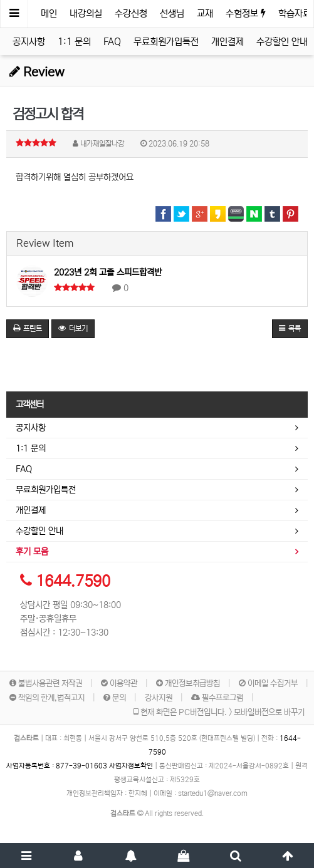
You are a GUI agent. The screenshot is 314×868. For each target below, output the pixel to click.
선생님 (172, 13)
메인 (49, 13)
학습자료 (295, 13)
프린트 (28, 328)
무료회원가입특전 (166, 42)
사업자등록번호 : (58, 766)
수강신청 (131, 13)
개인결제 (228, 42)
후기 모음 (32, 552)
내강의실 (86, 13)
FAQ (112, 42)
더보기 (73, 328)
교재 (205, 13)
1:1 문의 (74, 42)
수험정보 (246, 13)
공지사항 (29, 42)
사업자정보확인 (131, 766)
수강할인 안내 (282, 42)
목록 (290, 328)
